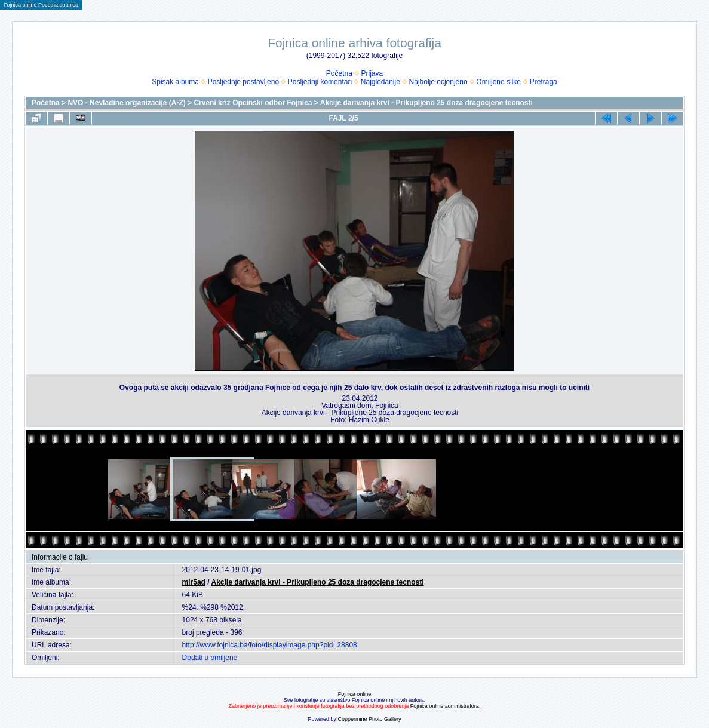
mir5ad (194, 582)
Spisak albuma (175, 82)
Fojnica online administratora (445, 706)
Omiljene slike (498, 82)
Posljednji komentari (320, 82)
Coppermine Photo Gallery (369, 719)
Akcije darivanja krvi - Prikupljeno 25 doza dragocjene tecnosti (426, 103)
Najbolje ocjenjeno (438, 82)
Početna (339, 73)
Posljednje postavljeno (243, 82)
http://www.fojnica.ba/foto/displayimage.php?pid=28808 (270, 645)
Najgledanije (380, 82)
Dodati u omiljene (210, 658)
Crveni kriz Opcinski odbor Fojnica (253, 103)
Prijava (372, 73)
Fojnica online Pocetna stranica (41, 5)
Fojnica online (355, 694)
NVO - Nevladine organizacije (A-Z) (126, 103)
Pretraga (544, 82)
